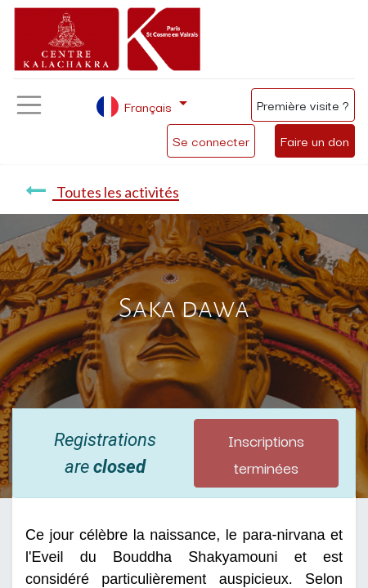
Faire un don (315, 140)
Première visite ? (303, 105)
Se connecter (211, 140)
